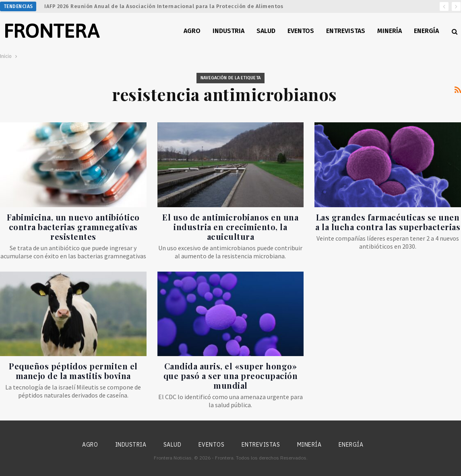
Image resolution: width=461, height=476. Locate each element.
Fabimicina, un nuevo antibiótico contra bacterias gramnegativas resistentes (73, 227)
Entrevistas (346, 31)
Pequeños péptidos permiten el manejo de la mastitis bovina (73, 371)
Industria (228, 31)
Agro (192, 31)
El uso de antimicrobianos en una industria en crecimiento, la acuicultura (230, 227)
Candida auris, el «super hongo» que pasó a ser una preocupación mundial (231, 376)
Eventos (301, 31)
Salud (266, 31)
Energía (426, 31)
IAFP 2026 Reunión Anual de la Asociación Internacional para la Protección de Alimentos (164, 6)
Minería (390, 31)
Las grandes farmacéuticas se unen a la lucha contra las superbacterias (388, 222)
